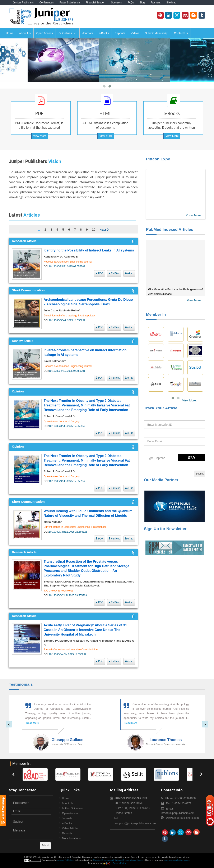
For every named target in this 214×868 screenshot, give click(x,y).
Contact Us (181, 33)
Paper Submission (70, 3)
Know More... (195, 215)
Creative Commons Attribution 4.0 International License (119, 860)
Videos (135, 33)
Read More (33, 723)
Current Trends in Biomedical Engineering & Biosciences (75, 527)
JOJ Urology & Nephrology (59, 591)
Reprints (120, 33)
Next (104, 230)
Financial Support (95, 3)
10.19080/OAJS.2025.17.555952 (67, 426)
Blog (142, 3)
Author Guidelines (73, 808)
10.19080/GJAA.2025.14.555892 (67, 320)
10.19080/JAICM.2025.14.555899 (67, 654)
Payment (155, 3)
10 (94, 229)
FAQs (131, 3)
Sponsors (117, 3)
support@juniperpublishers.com (135, 823)
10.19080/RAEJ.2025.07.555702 (67, 266)
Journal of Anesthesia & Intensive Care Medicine (71, 650)
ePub (129, 273)
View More (40, 136)
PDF (99, 273)
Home (10, 33)
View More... (195, 300)
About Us (25, 33)
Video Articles (70, 828)
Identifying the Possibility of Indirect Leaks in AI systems (89, 250)
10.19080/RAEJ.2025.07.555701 (67, 371)
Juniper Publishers (23, 3)
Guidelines (67, 33)
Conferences (47, 3)
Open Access (45, 33)
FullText (114, 273)
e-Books (104, 33)
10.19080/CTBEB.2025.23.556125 (68, 532)
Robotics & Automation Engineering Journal (68, 262)
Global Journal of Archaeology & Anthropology (69, 316)
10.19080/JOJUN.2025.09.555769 (68, 595)
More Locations (71, 838)
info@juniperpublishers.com (178, 813)
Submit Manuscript (157, 33)
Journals (88, 33)
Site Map (171, 3)
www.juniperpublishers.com (182, 818)
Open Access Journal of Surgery (62, 421)
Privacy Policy (119, 863)
